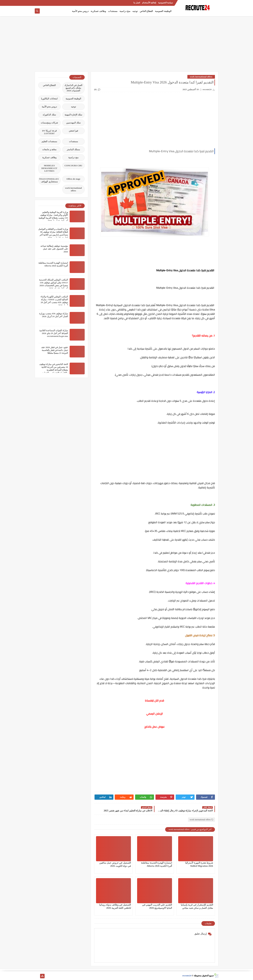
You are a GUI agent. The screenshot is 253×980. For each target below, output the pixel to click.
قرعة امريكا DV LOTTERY (49, 132)
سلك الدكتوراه (49, 115)
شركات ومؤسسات (49, 123)
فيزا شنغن (73, 131)
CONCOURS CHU (73, 166)
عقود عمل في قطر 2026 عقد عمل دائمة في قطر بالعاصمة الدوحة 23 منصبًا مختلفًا (55, 350)
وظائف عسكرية (98, 11)
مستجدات (113, 11)
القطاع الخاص (146, 11)
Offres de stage (73, 179)
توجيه (135, 11)
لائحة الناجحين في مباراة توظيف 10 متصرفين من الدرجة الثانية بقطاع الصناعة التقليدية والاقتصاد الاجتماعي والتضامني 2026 (54, 370)
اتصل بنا (137, 3)
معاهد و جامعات (49, 149)
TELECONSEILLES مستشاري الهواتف (49, 180)
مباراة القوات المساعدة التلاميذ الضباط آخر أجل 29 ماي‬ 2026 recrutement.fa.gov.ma (54, 333)
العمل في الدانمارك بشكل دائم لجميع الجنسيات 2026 (73, 88)
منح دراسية (125, 11)
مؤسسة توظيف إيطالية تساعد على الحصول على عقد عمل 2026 (54, 249)
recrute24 (187, 976)
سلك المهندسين (73, 123)
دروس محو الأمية (80, 11)
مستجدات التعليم (49, 141)
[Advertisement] (127, 45)
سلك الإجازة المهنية (73, 115)
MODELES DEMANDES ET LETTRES (49, 168)
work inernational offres (201, 77)
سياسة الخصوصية (165, 3)
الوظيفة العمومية (163, 11)
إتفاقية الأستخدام (149, 3)
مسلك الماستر (73, 149)
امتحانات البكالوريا (49, 99)
